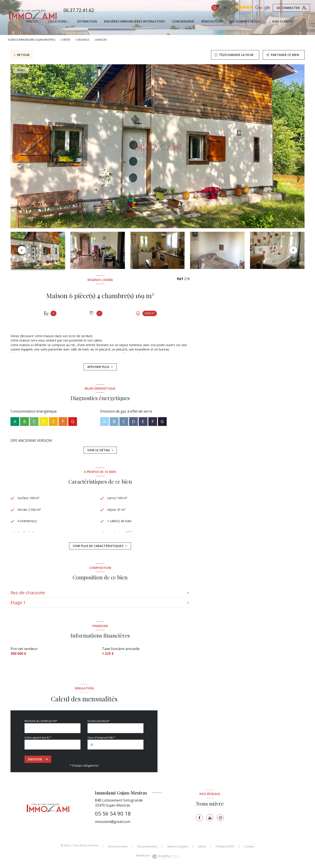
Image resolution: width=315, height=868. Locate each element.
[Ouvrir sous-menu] (42, 21)
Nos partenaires (147, 846)
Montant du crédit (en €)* (41, 721)
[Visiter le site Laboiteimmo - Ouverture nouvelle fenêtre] (165, 857)
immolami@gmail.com (113, 822)
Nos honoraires (118, 846)
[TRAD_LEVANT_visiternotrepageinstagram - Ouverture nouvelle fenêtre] (220, 818)
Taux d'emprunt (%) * (101, 737)
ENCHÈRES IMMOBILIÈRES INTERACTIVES (134, 21)
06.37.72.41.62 (79, 10)
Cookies (249, 847)
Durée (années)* (99, 721)
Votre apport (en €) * (38, 737)
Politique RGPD (225, 846)
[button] (293, 250)
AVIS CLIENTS (282, 21)
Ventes (32, 21)
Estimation (87, 21)
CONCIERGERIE (183, 21)
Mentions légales (178, 846)
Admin (202, 846)
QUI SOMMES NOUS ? (245, 21)
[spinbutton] (115, 745)
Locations (58, 21)
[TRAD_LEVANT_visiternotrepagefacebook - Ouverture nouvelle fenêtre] (199, 818)
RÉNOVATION (212, 21)
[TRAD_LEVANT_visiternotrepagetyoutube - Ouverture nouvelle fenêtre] (210, 818)
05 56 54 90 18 (113, 813)
